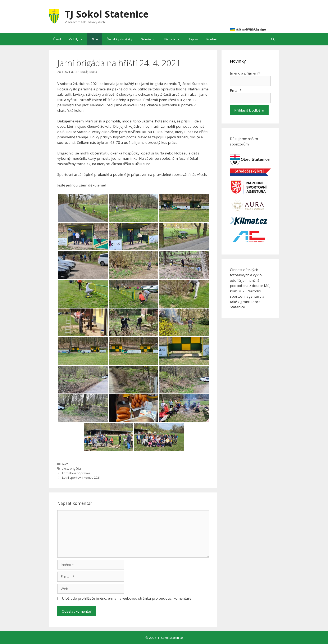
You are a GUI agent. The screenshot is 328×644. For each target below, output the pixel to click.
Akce (95, 39)
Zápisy (193, 39)
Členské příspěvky (119, 39)
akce (65, 469)
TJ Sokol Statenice (107, 14)
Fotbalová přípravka (76, 473)
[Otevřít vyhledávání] (273, 39)
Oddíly (78, 39)
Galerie (150, 39)
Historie (174, 39)
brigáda (75, 469)
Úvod (57, 39)
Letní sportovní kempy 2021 (81, 478)
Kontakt (212, 39)
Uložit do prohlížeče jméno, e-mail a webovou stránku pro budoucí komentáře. (127, 598)
